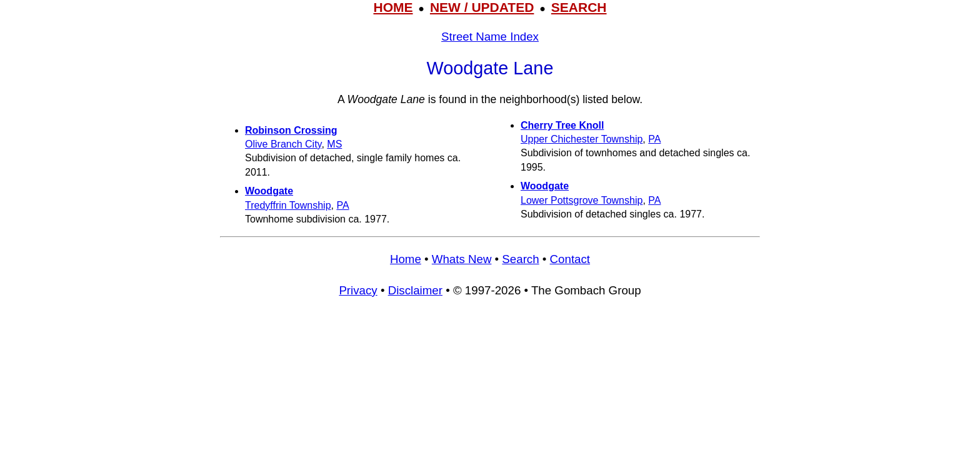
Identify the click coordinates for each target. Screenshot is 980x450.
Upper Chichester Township (582, 139)
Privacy (358, 290)
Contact (570, 259)
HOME (393, 7)
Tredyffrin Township (288, 205)
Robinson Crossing (291, 130)
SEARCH (579, 7)
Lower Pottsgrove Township (582, 200)
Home (406, 259)
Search (520, 259)
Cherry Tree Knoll (562, 125)
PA (342, 205)
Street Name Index (490, 37)
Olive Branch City (283, 144)
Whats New (462, 259)
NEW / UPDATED (482, 7)
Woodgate (269, 191)
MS (334, 144)
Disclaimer (415, 290)
